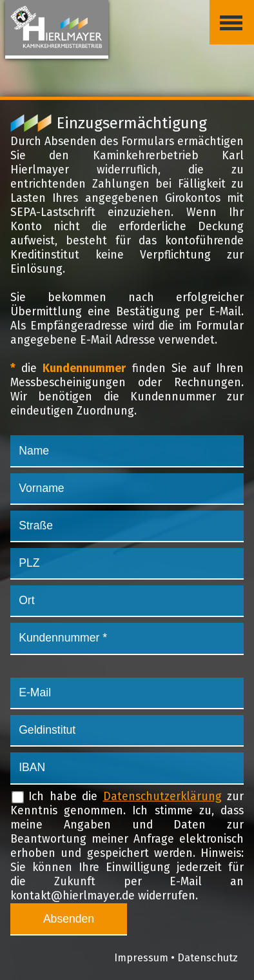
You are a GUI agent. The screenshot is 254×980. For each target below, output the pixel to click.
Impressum (141, 958)
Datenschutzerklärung (162, 797)
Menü (226, 12)
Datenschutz (208, 958)
